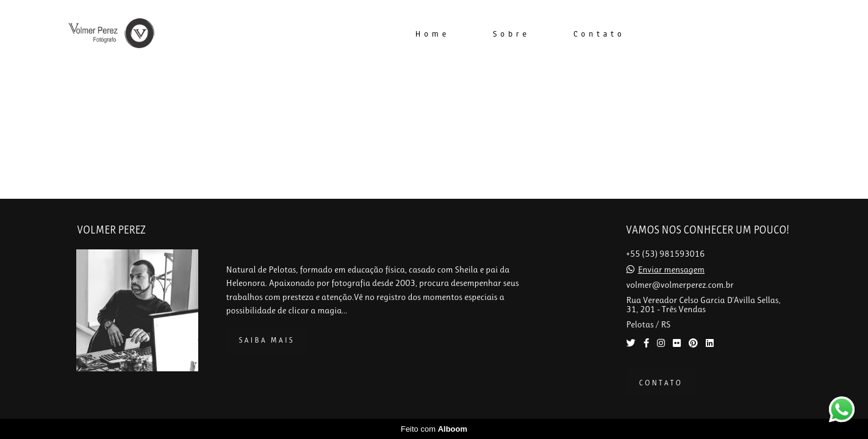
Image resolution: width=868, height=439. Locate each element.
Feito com (434, 429)
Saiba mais (267, 340)
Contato (599, 34)
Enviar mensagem (671, 270)
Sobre (511, 34)
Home (432, 34)
